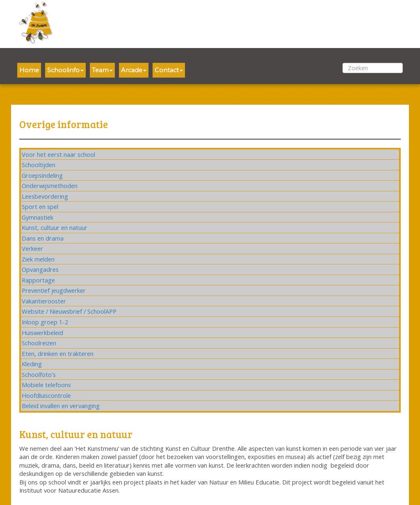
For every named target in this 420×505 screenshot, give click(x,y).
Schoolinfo (65, 70)
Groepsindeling (42, 175)
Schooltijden (39, 165)
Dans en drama (43, 238)
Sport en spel (40, 207)
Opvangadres (40, 269)
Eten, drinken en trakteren (58, 353)
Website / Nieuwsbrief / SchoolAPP (69, 311)
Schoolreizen (39, 343)
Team (102, 70)
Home (29, 70)
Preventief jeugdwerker (54, 290)
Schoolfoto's (39, 374)
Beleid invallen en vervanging (61, 406)
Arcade (134, 70)
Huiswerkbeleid (42, 333)
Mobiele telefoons (46, 385)
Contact (169, 70)
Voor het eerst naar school (58, 154)
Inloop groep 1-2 (45, 322)
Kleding (32, 364)
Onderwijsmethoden (50, 186)
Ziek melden (38, 259)
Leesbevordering (45, 196)
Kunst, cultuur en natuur (55, 227)
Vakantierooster (44, 301)
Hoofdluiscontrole (46, 395)
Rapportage (38, 280)
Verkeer (32, 248)
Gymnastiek (38, 217)
